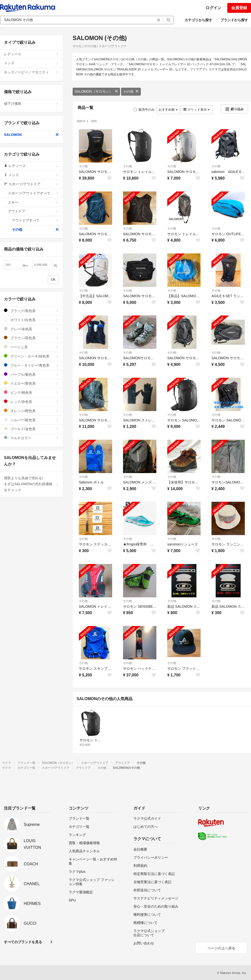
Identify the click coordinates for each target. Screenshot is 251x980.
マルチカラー (31, 438)
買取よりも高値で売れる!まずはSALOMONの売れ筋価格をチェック (31, 484)
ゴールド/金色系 (31, 429)
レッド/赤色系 (31, 402)
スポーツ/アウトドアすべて (33, 193)
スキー (33, 202)
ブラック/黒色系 (31, 311)
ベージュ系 (31, 347)
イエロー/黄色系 (31, 383)
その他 (131, 91)
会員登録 (239, 8)
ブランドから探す (234, 20)
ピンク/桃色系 (31, 392)
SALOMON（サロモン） (96, 91)
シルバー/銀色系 (31, 420)
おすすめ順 (168, 110)
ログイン (213, 8)
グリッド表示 (196, 110)
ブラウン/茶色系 (31, 338)
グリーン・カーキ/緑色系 (31, 356)
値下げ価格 (31, 104)
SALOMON (31, 135)
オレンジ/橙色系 (31, 411)
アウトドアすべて (35, 220)
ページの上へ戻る (221, 948)
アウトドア (33, 211)
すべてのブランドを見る (23, 942)
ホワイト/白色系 (31, 320)
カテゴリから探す (198, 20)
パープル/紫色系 (31, 374)
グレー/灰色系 (31, 329)
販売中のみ (144, 110)
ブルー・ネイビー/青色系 (31, 365)
